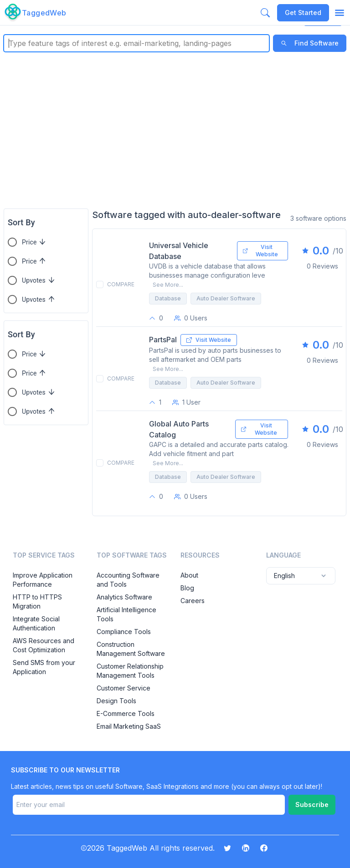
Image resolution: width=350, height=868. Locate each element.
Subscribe (312, 805)
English (301, 576)
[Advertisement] (175, 130)
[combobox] (10, 43)
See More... (168, 285)
